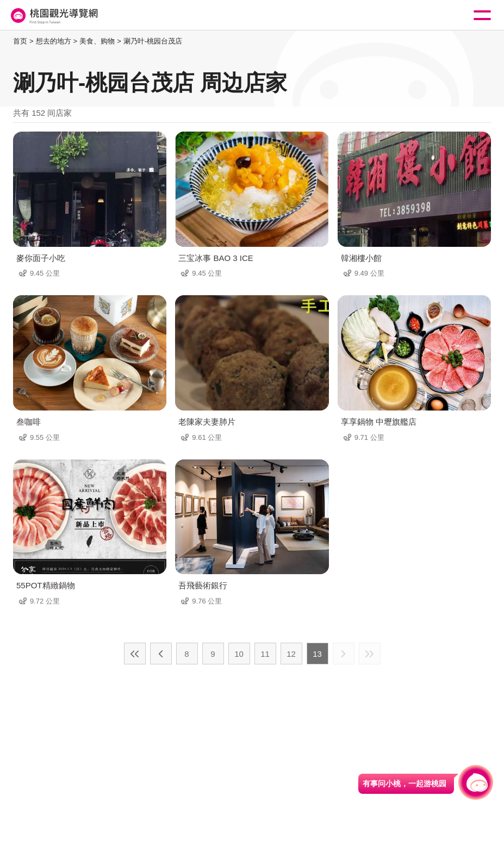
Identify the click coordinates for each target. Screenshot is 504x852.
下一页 (344, 654)
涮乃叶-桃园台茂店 (153, 41)
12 (291, 654)
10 (239, 654)
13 (317, 654)
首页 (20, 41)
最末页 (370, 654)
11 (265, 654)
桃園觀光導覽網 (53, 15)
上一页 (161, 654)
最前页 (135, 654)
